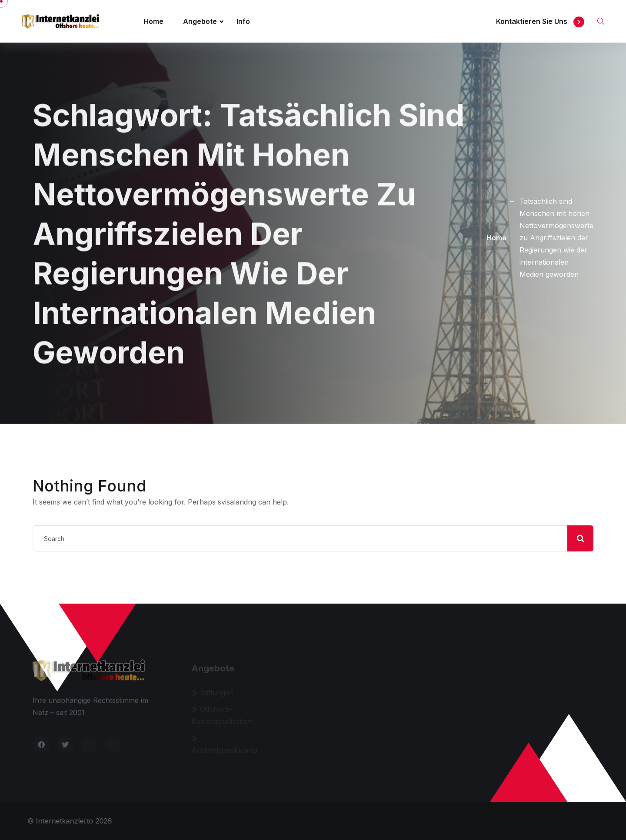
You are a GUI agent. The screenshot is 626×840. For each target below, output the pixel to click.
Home (153, 21)
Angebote (200, 21)
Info (243, 21)
